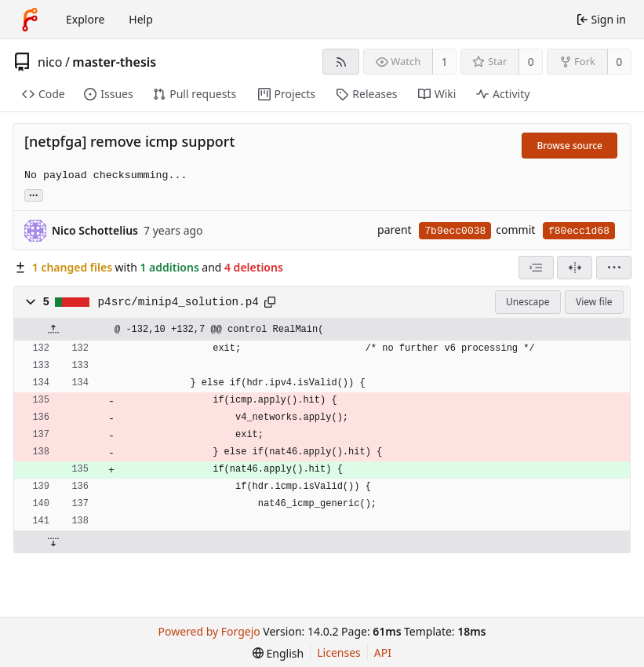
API (383, 652)
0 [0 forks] (619, 62)
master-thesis (114, 62)
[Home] (30, 20)
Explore (85, 19)
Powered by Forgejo (209, 631)
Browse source (569, 146)
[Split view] (575, 268)
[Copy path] (270, 302)
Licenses (339, 652)
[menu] (614, 268)
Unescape (528, 302)
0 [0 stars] (531, 62)
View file (594, 302)
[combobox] (536, 268)
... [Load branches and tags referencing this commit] (34, 194)
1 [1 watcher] (445, 62)
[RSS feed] (341, 62)
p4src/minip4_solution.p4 (178, 302)
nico (50, 62)
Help (141, 19)
